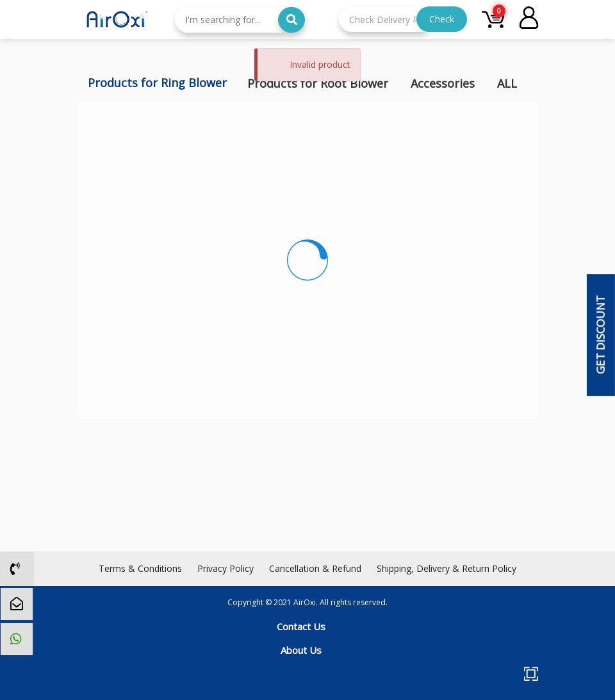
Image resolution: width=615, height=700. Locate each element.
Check (442, 19)
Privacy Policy (225, 568)
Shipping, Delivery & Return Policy (447, 568)
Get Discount (600, 335)
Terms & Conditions (140, 568)
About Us (301, 650)
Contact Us (301, 626)
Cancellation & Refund (315, 568)
